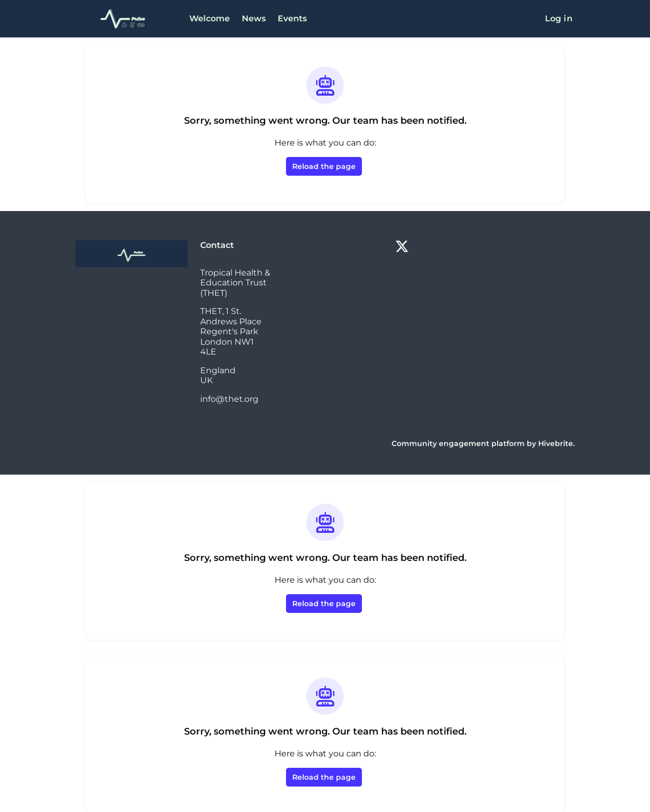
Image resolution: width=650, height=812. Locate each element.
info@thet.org (227, 389)
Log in (560, 19)
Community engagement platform (469, 433)
